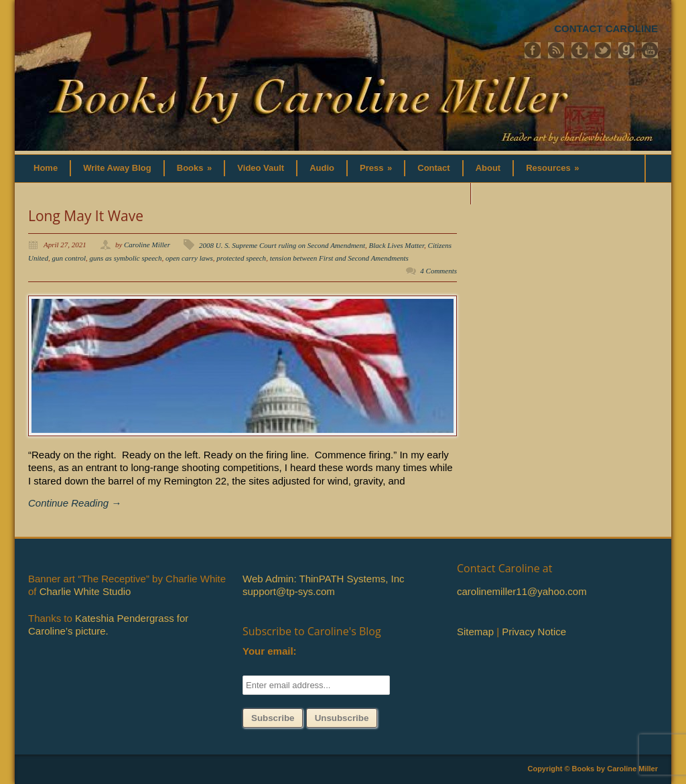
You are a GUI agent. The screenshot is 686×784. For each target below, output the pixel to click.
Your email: (270, 651)
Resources (552, 168)
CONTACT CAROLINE (606, 28)
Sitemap (475, 632)
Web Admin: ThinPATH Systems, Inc (323, 579)
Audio (322, 168)
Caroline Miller (147, 245)
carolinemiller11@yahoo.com (522, 591)
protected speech (241, 258)
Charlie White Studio (85, 591)
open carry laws (189, 258)
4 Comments (438, 271)
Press (376, 168)
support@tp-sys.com (289, 591)
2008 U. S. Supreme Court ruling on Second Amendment (282, 245)
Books (195, 168)
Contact (433, 168)
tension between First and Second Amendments (339, 258)
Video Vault (261, 168)
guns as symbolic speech (126, 258)
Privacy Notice (534, 632)
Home (46, 168)
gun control (69, 258)
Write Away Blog (117, 168)
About (488, 168)
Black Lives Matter (397, 245)
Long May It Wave (86, 216)
